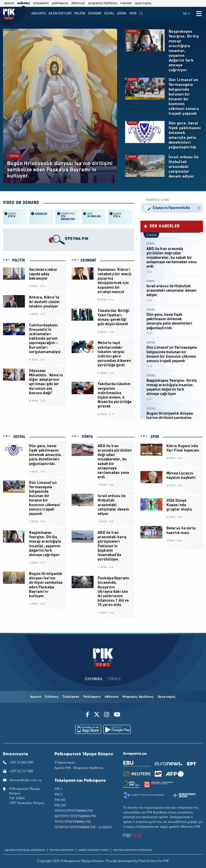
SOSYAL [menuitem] (109, 14)
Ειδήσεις (52, 697)
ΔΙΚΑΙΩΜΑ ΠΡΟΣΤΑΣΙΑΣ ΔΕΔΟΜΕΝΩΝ (25, 850)
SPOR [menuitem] (133, 14)
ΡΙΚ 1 (59, 789)
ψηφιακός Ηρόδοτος (103, 3)
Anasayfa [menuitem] (39, 14)
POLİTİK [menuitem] (80, 14)
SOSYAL (14, 156)
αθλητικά (78, 3)
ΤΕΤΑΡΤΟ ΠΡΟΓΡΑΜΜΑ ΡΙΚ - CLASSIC (83, 827)
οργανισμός (143, 3)
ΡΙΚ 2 (59, 795)
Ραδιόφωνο (92, 697)
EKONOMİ (88, 261)
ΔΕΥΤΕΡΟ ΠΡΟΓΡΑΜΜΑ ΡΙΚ (75, 816)
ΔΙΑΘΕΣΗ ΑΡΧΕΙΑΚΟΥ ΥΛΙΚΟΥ (94, 850)
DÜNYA (132, 157)
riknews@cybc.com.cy (25, 780)
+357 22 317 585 (21, 772)
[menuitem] (141, 14)
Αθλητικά (112, 697)
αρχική (9, 3)
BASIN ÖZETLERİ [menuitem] (60, 14)
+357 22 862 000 (21, 763)
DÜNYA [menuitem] (122, 14)
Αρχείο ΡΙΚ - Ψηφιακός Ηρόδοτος (79, 768)
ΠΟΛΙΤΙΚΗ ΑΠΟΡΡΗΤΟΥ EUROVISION (133, 850)
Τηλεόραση (71, 697)
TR (187, 14)
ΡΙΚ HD (60, 800)
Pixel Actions (148, 861)
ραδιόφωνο (60, 3)
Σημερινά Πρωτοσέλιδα (172, 208)
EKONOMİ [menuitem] (95, 14)
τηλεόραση (41, 3)
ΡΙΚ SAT (60, 806)
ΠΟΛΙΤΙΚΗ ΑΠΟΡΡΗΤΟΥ (62, 850)
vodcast (126, 3)
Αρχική (36, 697)
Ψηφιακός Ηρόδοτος (138, 697)
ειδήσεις (24, 3)
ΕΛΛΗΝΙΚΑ (94, 679)
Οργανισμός (167, 697)
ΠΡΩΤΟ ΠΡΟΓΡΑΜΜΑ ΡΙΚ (74, 811)
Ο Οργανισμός (65, 763)
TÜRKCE (114, 679)
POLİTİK (19, 261)
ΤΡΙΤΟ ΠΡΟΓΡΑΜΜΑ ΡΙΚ (73, 822)
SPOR (154, 437)
